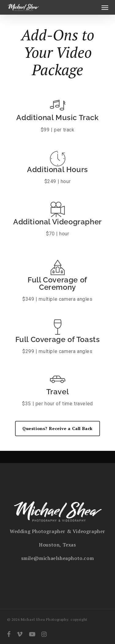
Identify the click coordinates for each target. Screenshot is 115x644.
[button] (105, 7)
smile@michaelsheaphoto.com (58, 558)
